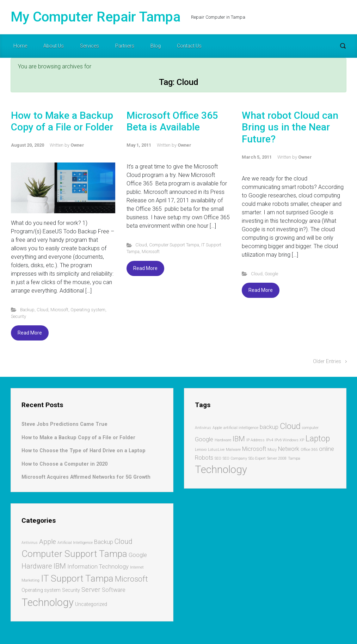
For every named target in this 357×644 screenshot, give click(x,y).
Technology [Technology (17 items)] (48, 602)
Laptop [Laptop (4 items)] (318, 439)
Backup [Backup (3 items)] (104, 542)
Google (271, 274)
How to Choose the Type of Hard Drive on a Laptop (84, 451)
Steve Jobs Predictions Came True (64, 424)
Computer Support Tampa (174, 245)
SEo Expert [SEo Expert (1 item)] (257, 458)
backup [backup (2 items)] (269, 427)
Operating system (88, 310)
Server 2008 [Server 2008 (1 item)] (277, 458)
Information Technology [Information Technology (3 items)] (98, 567)
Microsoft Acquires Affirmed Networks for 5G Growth (86, 477)
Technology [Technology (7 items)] (221, 470)
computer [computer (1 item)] (310, 428)
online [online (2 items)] (327, 449)
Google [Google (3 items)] (138, 555)
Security (19, 316)
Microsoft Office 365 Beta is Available (172, 121)
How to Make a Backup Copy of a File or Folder (62, 121)
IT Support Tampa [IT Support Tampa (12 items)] (77, 578)
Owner (77, 145)
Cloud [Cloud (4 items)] (290, 426)
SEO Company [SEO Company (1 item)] (235, 458)
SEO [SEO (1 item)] (218, 458)
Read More (30, 333)
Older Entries (327, 361)
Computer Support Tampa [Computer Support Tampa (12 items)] (74, 554)
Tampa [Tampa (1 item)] (294, 458)
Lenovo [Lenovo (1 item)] (201, 450)
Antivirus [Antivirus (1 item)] (203, 428)
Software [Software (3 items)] (114, 590)
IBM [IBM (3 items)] (239, 439)
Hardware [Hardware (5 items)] (37, 566)
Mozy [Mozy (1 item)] (272, 450)
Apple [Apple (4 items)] (48, 542)
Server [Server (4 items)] (91, 590)
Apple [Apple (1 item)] (217, 428)
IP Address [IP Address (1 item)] (256, 440)
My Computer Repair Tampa (96, 17)
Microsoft (59, 310)
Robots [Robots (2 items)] (204, 458)
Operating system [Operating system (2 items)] (41, 590)
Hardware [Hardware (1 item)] (223, 440)
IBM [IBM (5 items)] (60, 566)
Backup (27, 310)
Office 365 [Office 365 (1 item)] (309, 450)
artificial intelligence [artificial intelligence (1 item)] (241, 428)
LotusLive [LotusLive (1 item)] (216, 450)
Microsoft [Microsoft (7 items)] (131, 579)
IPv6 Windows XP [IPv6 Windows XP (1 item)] (289, 440)
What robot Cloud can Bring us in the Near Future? (290, 127)
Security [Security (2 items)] (71, 590)
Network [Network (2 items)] (289, 449)
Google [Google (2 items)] (204, 439)
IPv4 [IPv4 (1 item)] (270, 440)
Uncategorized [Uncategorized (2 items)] (91, 604)
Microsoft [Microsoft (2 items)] (254, 449)
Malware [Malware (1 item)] (233, 450)
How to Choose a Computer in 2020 (64, 464)
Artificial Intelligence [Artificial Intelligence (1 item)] (75, 543)
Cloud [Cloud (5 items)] (124, 541)
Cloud (42, 310)
